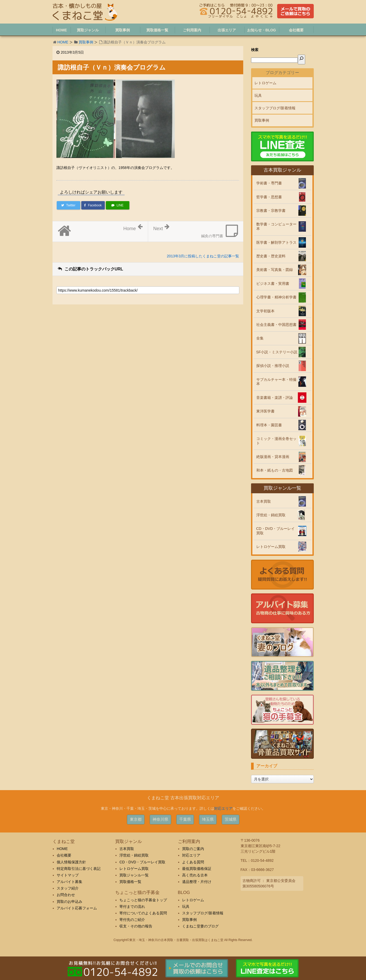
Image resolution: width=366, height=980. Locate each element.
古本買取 (264, 501)
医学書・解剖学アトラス (276, 242)
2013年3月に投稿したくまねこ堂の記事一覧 (203, 256)
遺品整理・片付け (197, 882)
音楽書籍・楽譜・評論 (275, 398)
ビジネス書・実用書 (273, 284)
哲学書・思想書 (269, 197)
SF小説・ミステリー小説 (277, 352)
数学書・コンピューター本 (276, 226)
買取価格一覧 (130, 882)
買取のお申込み (69, 902)
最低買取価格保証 (197, 869)
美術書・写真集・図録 (275, 270)
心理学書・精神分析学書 (276, 297)
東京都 (136, 819)
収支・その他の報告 (136, 926)
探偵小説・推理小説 (273, 366)
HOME (63, 42)
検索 (255, 50)
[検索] (301, 60)
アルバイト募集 (69, 882)
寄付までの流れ (132, 907)
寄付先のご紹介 (132, 920)
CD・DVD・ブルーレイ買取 (276, 531)
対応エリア (223, 808)
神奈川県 (160, 819)
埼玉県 (208, 819)
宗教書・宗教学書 (271, 211)
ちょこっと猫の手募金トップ (143, 900)
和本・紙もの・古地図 (275, 470)
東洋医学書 (265, 411)
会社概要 (64, 855)
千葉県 (185, 819)
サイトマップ (68, 875)
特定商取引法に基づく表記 (79, 869)
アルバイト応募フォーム (77, 908)
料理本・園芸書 (269, 425)
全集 (260, 338)
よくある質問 (193, 862)
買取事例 (86, 42)
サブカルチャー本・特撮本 (276, 382)
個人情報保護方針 (71, 862)
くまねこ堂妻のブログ (200, 926)
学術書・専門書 (269, 183)
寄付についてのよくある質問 (143, 913)
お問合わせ (66, 895)
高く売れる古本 (195, 875)
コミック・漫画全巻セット (276, 441)
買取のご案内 (193, 849)
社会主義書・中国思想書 (276, 325)
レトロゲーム (265, 83)
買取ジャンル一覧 (134, 875)
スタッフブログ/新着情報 (275, 108)
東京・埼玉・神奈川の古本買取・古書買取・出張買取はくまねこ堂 (176, 940)
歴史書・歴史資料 (271, 256)
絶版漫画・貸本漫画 (273, 457)
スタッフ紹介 (68, 888)
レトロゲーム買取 (271, 547)
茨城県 (231, 819)
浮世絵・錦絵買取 (271, 515)
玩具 (258, 95)
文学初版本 (265, 311)
